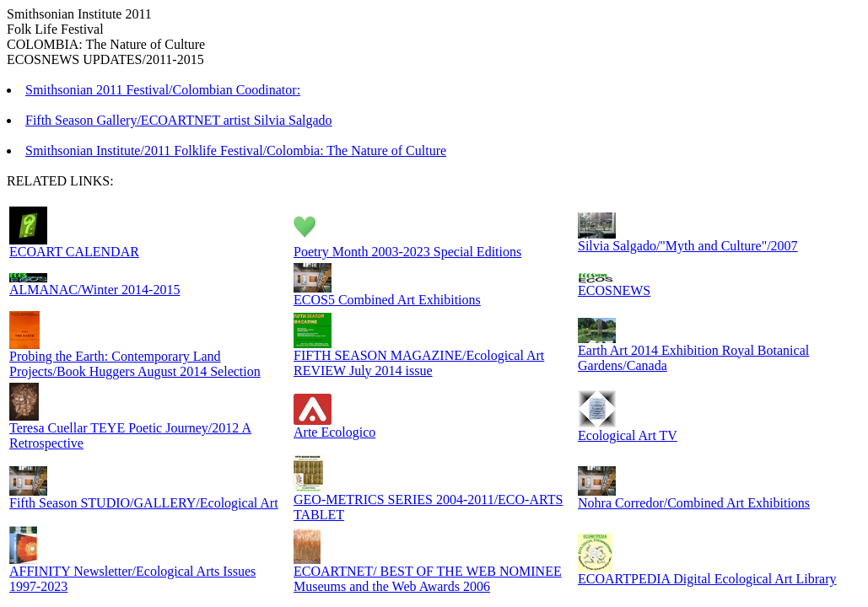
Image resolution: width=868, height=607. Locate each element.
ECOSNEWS (614, 290)
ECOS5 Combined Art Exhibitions (387, 300)
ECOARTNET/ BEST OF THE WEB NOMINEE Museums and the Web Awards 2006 (428, 579)
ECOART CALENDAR (74, 252)
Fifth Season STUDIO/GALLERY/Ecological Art (144, 503)
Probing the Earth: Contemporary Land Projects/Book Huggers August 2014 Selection (135, 364)
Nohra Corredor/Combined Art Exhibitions (694, 503)
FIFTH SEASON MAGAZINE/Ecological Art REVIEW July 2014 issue (419, 363)
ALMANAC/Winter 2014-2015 (94, 290)
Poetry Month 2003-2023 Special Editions (407, 252)
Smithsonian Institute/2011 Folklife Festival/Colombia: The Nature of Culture (236, 150)
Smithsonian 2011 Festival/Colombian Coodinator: (163, 90)
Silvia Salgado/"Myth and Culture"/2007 (688, 246)
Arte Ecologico (334, 432)
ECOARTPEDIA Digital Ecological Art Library (707, 579)
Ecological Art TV (628, 435)
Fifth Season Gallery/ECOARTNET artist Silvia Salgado (179, 120)
